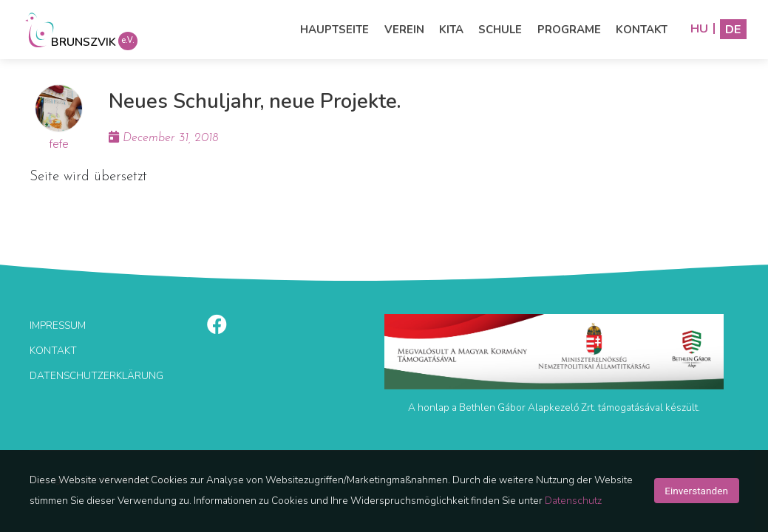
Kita (451, 30)
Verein (404, 30)
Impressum (58, 325)
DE (733, 29)
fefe (59, 144)
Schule (500, 30)
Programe (569, 30)
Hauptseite (334, 30)
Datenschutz (573, 501)
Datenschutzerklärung (96, 376)
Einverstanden (696, 491)
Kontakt (642, 30)
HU (699, 29)
